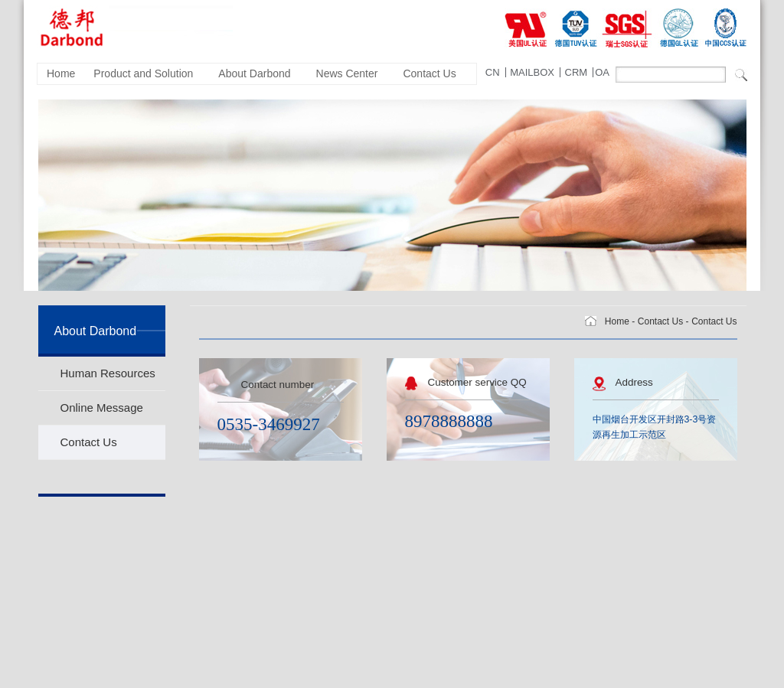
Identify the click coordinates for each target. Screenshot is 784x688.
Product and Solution (143, 73)
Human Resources (108, 373)
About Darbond (254, 73)
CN (493, 72)
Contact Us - (663, 321)
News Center (347, 73)
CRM (577, 72)
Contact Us (429, 73)
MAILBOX (532, 72)
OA (602, 72)
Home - (620, 321)
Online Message (102, 408)
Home (61, 73)
